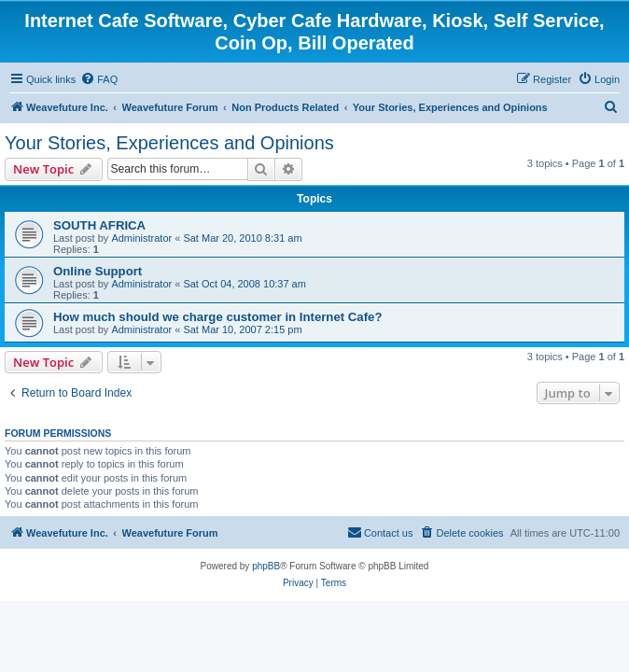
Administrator (141, 238)
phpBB (266, 566)
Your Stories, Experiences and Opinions (169, 143)
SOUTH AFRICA (99, 225)
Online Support (98, 271)
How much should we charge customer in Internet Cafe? (217, 317)
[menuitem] (99, 79)
